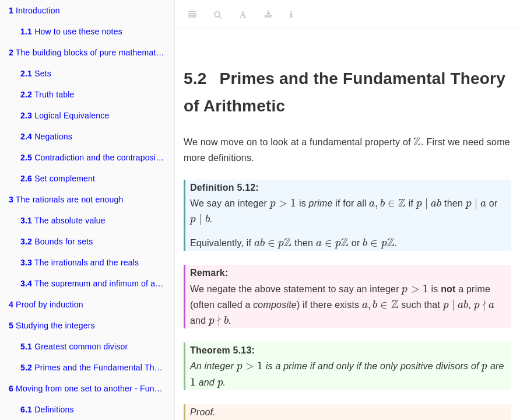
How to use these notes (71, 32)
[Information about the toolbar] (291, 15)
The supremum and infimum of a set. (96, 283)
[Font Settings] (243, 15)
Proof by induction (46, 304)
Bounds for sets (57, 242)
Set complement (58, 178)
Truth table (48, 94)
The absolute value (63, 220)
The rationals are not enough (66, 199)
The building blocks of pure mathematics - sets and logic (92, 52)
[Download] (268, 15)
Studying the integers (52, 325)
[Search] (218, 15)
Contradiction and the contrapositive (95, 157)
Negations (46, 136)
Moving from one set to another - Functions (92, 388)
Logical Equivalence (65, 116)
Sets (36, 73)
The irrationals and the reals (80, 262)
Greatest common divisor (74, 346)
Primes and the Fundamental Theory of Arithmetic (97, 367)
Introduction (34, 10)
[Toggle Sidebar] (192, 15)
